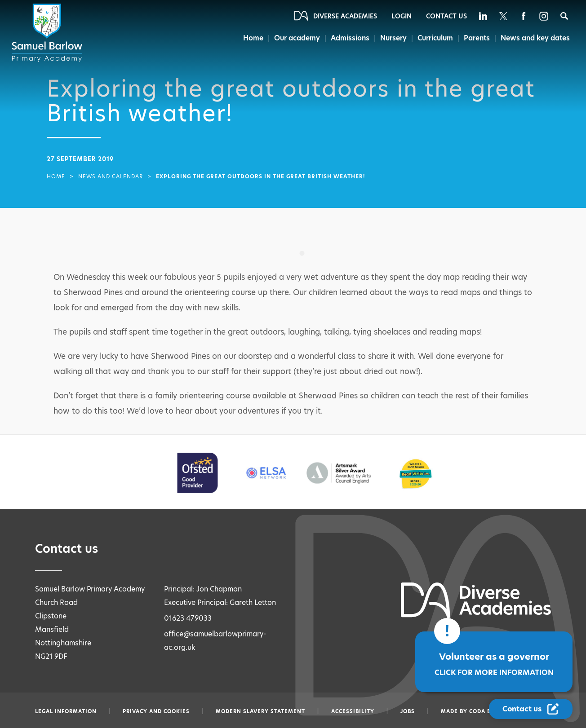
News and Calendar (111, 176)
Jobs (408, 711)
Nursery (393, 38)
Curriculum (435, 38)
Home (253, 38)
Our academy (297, 38)
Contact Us (446, 16)
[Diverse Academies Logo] (49, 33)
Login (402, 16)
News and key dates (535, 38)
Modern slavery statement (260, 711)
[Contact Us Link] (531, 709)
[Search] (564, 16)
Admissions (350, 38)
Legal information (66, 711)
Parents (477, 38)
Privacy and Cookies (156, 711)
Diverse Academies (345, 16)
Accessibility (353, 711)
